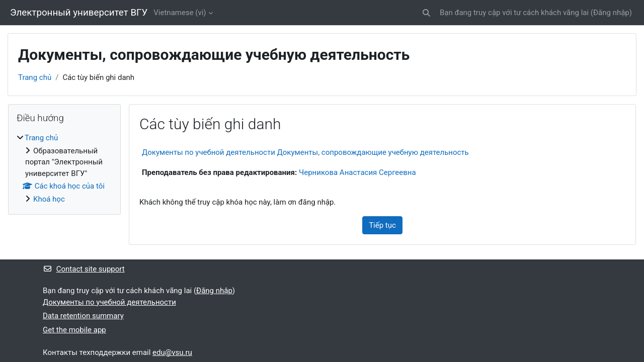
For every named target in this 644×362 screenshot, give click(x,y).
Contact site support (84, 269)
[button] (426, 13)
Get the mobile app (74, 330)
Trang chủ (35, 77)
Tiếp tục (382, 225)
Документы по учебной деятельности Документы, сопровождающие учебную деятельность (305, 152)
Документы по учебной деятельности (109, 302)
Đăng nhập (611, 13)
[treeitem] (64, 168)
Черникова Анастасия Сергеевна (357, 172)
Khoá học (49, 199)
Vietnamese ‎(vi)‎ (180, 13)
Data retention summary (83, 316)
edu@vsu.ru (172, 352)
